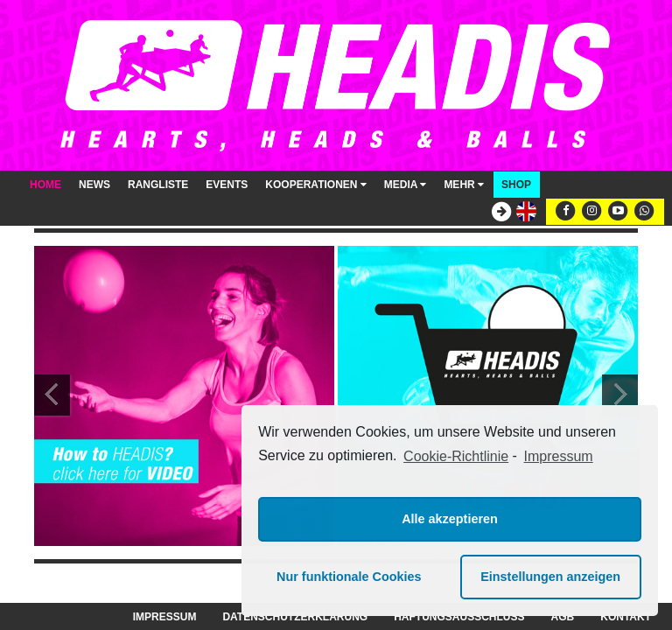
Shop (516, 185)
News (94, 185)
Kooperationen (315, 185)
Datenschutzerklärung (295, 617)
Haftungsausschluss (459, 617)
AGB (563, 617)
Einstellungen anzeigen (550, 577)
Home (45, 185)
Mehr (464, 185)
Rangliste (158, 185)
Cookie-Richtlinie (456, 456)
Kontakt (626, 617)
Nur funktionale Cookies (349, 577)
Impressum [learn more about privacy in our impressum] (559, 456)
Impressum (165, 617)
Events (227, 185)
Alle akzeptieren (450, 519)
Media (406, 185)
